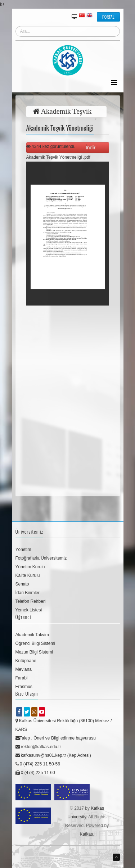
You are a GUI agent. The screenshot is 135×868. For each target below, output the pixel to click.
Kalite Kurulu (28, 575)
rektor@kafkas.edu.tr (38, 747)
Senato (22, 584)
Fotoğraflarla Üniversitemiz (41, 558)
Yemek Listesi (29, 610)
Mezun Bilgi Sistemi (34, 652)
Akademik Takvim (32, 635)
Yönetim (23, 550)
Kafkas (86, 834)
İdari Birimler (28, 593)
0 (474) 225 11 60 (35, 773)
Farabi (22, 678)
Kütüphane (26, 661)
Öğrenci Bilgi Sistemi (35, 643)
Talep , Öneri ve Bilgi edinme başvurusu (56, 738)
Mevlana (24, 669)
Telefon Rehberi (31, 601)
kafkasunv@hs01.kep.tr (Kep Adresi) (53, 755)
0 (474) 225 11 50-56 (38, 764)
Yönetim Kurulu (30, 567)
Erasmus (24, 687)
